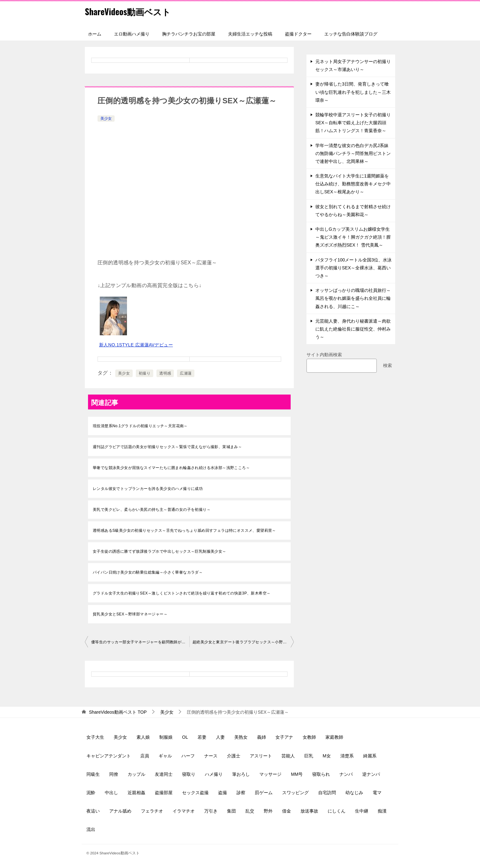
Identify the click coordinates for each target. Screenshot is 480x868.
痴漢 (382, 811)
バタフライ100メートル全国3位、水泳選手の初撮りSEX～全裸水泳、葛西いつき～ (354, 268)
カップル (136, 774)
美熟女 (241, 737)
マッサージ (270, 774)
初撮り (145, 373)
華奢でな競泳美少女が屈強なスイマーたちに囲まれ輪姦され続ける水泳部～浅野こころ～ (171, 468)
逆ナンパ (371, 774)
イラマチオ (184, 811)
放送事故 (309, 811)
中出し (111, 793)
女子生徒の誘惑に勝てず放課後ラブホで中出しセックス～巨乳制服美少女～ (160, 551)
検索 (388, 365)
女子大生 (95, 737)
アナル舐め (120, 811)
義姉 (262, 737)
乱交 (250, 811)
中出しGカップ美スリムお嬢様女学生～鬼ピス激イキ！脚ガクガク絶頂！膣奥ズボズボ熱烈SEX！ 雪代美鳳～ (353, 237)
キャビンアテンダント (109, 756)
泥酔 (91, 793)
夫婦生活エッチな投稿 (250, 34)
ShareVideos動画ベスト (133, 11)
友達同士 (164, 774)
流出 (91, 829)
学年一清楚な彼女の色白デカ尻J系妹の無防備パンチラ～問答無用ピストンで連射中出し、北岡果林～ (353, 153)
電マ (377, 793)
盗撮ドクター (298, 34)
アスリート (261, 756)
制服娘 (166, 737)
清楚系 (347, 756)
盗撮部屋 (164, 793)
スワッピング (295, 793)
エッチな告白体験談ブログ (351, 34)
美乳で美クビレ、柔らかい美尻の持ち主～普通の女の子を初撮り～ (152, 510)
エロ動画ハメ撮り (132, 34)
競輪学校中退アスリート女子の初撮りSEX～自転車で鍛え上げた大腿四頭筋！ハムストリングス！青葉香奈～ (353, 123)
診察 (241, 793)
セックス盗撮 (195, 793)
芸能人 (288, 756)
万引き (211, 811)
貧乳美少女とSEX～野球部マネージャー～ (130, 614)
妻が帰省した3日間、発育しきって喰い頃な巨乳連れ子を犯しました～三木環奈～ (353, 92)
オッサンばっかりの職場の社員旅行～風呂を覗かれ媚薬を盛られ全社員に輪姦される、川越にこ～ (353, 298)
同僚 (114, 774)
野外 (268, 811)
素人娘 (143, 737)
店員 (145, 756)
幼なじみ (354, 793)
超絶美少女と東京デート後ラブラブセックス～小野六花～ (243, 642)
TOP (118, 712)
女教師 (309, 737)
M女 (327, 756)
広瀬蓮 (186, 373)
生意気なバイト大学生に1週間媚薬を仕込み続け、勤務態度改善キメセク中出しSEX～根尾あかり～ (353, 184)
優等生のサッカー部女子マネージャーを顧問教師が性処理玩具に (140, 642)
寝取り (189, 774)
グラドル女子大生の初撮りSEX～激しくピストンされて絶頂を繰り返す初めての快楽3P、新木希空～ (182, 593)
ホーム (95, 34)
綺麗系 (370, 756)
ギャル (165, 756)
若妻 (202, 737)
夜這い (93, 811)
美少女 (106, 119)
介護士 (234, 756)
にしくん (337, 811)
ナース (211, 756)
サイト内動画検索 (324, 355)
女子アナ (284, 737)
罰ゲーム (264, 793)
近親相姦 (136, 793)
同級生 (93, 774)
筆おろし (241, 774)
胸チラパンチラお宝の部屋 (189, 34)
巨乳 (309, 756)
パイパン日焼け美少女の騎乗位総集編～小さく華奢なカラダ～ (148, 572)
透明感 (165, 373)
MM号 (297, 774)
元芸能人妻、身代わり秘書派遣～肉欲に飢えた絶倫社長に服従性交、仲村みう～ (353, 329)
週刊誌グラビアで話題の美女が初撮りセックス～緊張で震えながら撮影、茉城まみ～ (167, 447)
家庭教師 (334, 737)
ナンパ (346, 774)
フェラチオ (152, 811)
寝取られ (321, 774)
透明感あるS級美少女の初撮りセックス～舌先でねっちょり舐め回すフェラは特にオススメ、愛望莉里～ (184, 530)
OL (185, 737)
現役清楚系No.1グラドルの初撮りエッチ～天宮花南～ (140, 426)
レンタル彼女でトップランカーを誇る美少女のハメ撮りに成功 (148, 489)
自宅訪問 (327, 793)
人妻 (220, 737)
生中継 (362, 811)
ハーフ (188, 756)
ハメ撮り (214, 774)
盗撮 (223, 793)
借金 (287, 811)
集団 (231, 811)
